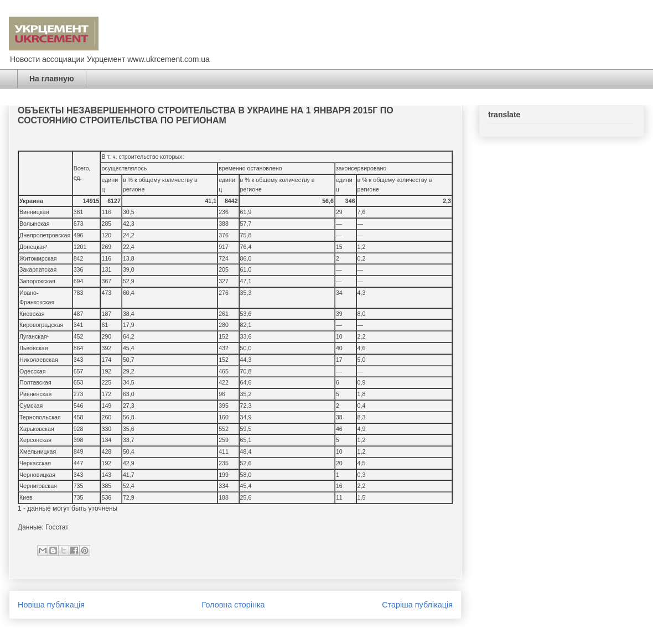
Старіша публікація (417, 605)
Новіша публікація (51, 605)
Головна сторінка (234, 605)
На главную (52, 79)
